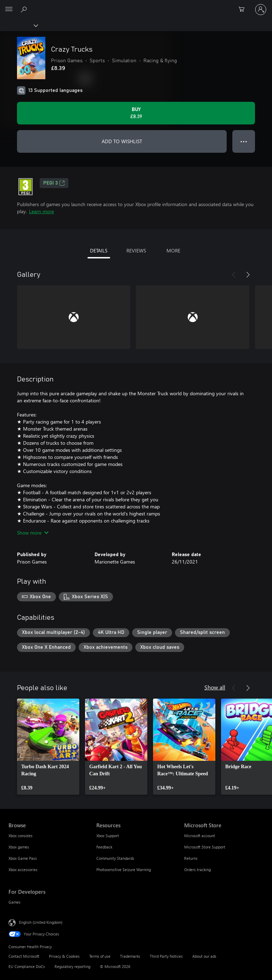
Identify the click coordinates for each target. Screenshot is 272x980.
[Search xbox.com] (25, 9)
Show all (215, 687)
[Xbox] (19, 25)
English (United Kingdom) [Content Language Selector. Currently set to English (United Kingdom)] (41, 922)
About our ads (204, 956)
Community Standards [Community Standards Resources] (115, 858)
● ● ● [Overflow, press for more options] (244, 141)
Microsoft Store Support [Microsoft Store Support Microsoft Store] (205, 847)
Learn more (41, 211)
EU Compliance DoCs (27, 966)
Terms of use (100, 956)
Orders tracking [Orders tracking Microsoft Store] (197, 870)
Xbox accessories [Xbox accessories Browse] (23, 870)
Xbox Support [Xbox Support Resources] (108, 836)
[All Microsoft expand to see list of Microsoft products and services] (9, 10)
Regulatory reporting (72, 966)
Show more (33, 533)
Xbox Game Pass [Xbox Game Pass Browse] (23, 858)
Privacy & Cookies (64, 956)
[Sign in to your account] (261, 10)
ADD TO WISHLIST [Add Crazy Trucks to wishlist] (122, 141)
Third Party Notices (166, 956)
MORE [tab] (173, 250)
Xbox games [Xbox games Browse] (19, 847)
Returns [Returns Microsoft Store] (191, 858)
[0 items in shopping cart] (244, 10)
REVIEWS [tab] (136, 250)
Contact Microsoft (24, 956)
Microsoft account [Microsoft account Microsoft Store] (200, 836)
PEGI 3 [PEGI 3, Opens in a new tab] (54, 183)
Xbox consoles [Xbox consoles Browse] (21, 836)
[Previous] (234, 275)
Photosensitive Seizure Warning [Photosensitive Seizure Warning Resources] (124, 870)
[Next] (248, 275)
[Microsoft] (136, 5)
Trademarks (130, 956)
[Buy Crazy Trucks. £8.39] (136, 113)
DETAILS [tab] (99, 250)
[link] (48, 747)
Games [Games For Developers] (15, 902)
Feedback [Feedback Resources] (104, 847)
